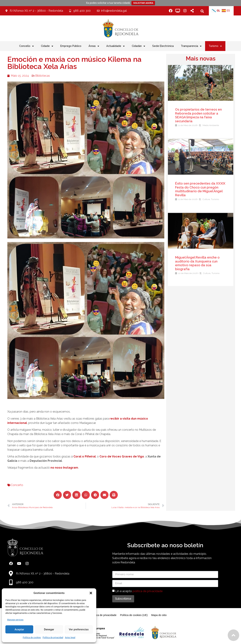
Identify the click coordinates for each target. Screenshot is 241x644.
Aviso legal (70, 638)
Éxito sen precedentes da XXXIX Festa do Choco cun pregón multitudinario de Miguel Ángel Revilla (202, 189)
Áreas (94, 46)
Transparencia (191, 46)
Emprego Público (71, 46)
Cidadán (138, 46)
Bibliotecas (39, 76)
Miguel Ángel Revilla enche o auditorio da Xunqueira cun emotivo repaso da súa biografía (199, 263)
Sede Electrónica (163, 46)
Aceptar (19, 629)
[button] (91, 593)
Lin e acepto (139, 591)
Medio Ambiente (212, 125)
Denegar (49, 629)
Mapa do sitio (159, 615)
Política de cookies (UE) (134, 615)
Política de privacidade (104, 615)
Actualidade (115, 46)
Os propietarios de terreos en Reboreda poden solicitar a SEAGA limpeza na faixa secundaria (200, 115)
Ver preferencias (79, 629)
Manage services (15, 620)
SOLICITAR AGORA (143, 3)
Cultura (208, 199)
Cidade (47, 46)
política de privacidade (148, 591)
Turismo (215, 46)
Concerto (14, 485)
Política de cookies (32, 638)
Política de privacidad (53, 638)
